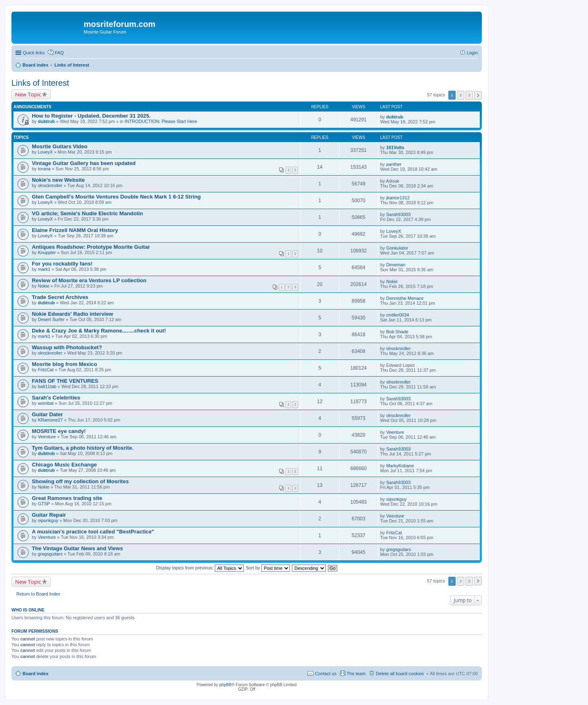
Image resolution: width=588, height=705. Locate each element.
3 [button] (469, 95)
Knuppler (47, 252)
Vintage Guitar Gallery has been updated (84, 163)
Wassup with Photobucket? (67, 347)
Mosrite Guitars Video (60, 146)
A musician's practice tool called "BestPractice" (93, 532)
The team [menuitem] (356, 674)
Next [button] (478, 95)
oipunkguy (396, 499)
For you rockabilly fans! (62, 264)
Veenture (47, 437)
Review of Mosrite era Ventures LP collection (89, 280)
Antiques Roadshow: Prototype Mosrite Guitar (91, 247)
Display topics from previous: (200, 568)
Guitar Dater (47, 414)
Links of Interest (40, 83)
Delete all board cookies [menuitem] (400, 674)
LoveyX (46, 152)
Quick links (34, 53)
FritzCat (46, 370)
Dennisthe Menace (405, 298)
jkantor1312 (398, 198)
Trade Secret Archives (60, 297)
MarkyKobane (400, 466)
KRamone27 (50, 420)
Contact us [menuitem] (326, 674)
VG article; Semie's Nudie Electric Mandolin (87, 213)
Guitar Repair (49, 515)
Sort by (268, 568)
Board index (36, 674)
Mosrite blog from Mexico (65, 364)
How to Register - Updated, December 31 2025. (91, 116)
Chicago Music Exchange (64, 465)
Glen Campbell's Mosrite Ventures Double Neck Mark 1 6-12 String (116, 197)
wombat (46, 403)
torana (44, 169)
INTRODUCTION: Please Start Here (161, 121)
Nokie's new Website (58, 180)
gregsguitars (50, 554)
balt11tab (47, 386)
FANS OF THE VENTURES (65, 381)
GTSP (44, 504)
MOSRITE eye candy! (59, 431)
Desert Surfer (51, 319)
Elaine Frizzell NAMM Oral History (75, 230)
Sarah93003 (399, 214)
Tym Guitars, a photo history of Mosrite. (83, 448)
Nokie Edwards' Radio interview (72, 314)
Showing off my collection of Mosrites (80, 481)
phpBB (225, 685)
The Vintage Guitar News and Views (77, 548)
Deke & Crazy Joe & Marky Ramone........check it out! (99, 331)
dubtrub (47, 121)
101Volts (395, 147)
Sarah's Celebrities (56, 398)
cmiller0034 (398, 315)
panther (394, 164)
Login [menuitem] (472, 53)
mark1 (44, 269)
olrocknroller (50, 185)
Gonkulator (397, 248)
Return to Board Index (38, 594)
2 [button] (461, 95)
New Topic (28, 94)
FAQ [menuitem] (59, 53)
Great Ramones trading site (67, 498)
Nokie (44, 286)
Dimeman (396, 265)
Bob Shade (397, 332)
